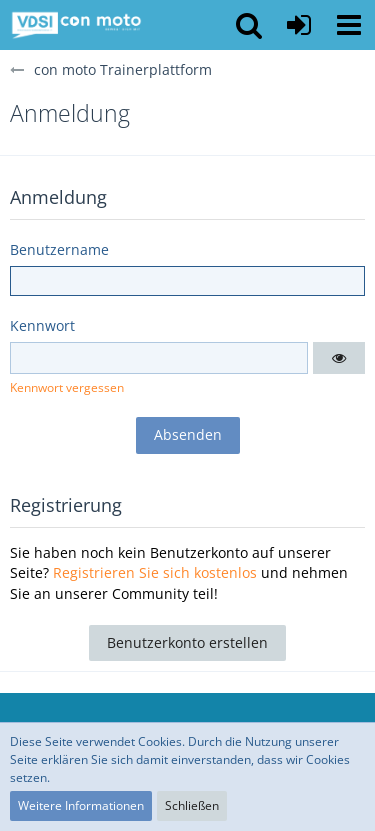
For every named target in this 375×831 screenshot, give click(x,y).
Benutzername (59, 249)
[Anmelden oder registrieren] (299, 25)
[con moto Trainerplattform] (76, 25)
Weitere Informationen (81, 805)
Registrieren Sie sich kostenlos (155, 572)
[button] (349, 25)
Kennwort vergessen (67, 387)
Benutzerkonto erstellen (187, 642)
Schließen (192, 805)
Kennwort (42, 325)
